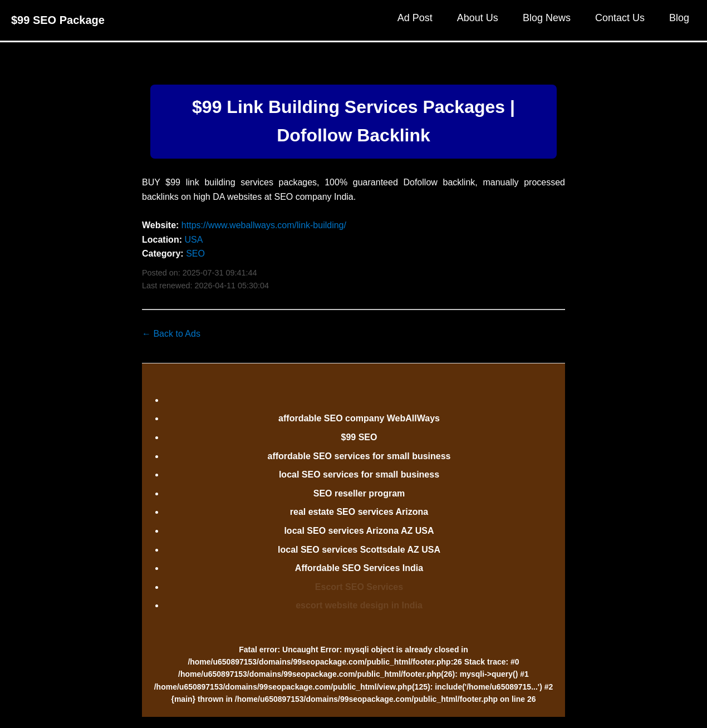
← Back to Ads (171, 334)
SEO (195, 254)
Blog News (547, 18)
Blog (679, 18)
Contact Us (620, 18)
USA (193, 240)
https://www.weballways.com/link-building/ (264, 225)
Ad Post (415, 18)
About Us (478, 18)
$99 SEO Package (58, 20)
